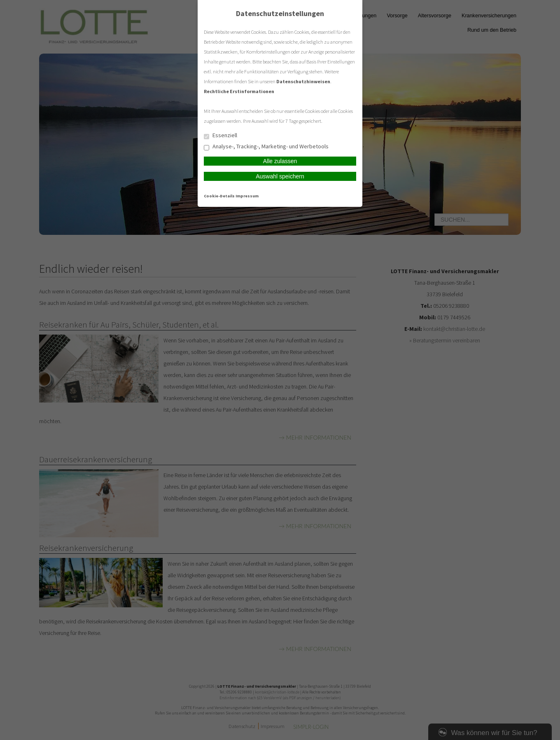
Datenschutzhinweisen (303, 81)
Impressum (247, 196)
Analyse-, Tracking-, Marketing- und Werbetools (266, 147)
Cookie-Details (219, 196)
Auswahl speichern (280, 176)
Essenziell (220, 136)
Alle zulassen (280, 161)
